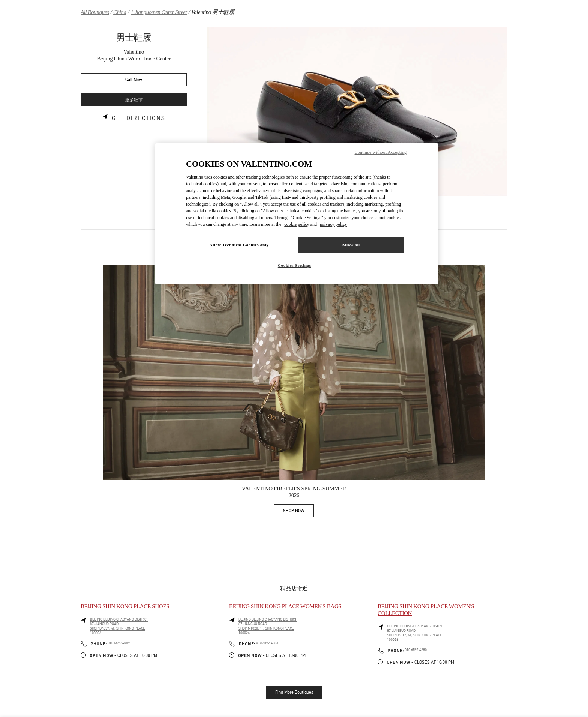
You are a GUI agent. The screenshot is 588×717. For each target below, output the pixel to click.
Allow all (351, 245)
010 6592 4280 (416, 650)
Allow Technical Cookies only (239, 245)
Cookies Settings (295, 265)
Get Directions (139, 118)
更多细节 (134, 100)
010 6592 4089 (119, 643)
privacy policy (333, 224)
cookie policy (297, 224)
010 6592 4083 (267, 643)
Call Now (134, 80)
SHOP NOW (298, 512)
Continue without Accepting (381, 152)
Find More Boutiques (294, 692)
